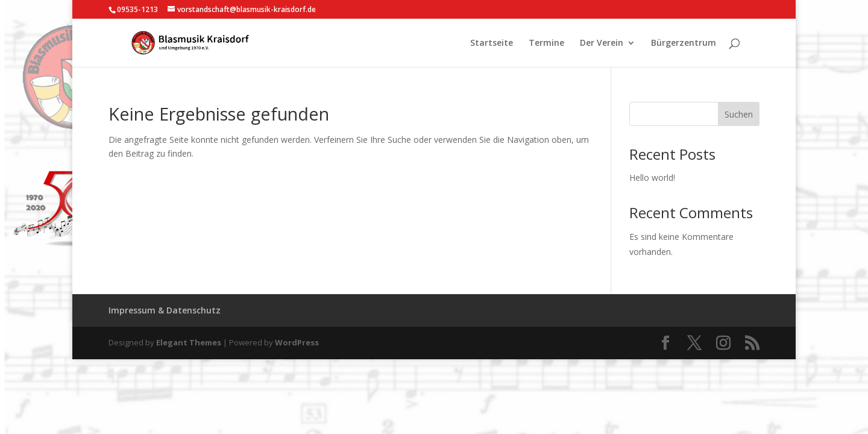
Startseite (492, 43)
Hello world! (652, 178)
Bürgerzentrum (684, 43)
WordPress (297, 342)
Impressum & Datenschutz (165, 310)
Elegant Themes (189, 342)
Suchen (739, 114)
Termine (546, 43)
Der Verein (602, 43)
